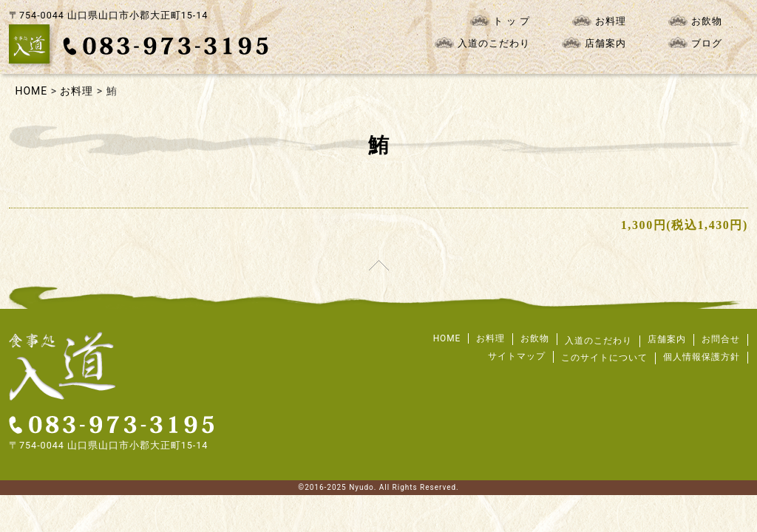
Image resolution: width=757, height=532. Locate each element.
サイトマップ (517, 356)
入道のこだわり (482, 43)
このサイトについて (604, 358)
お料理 (599, 21)
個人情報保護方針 (702, 357)
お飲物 (695, 21)
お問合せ (721, 339)
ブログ (695, 43)
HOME (447, 338)
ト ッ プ (500, 21)
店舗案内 (594, 43)
